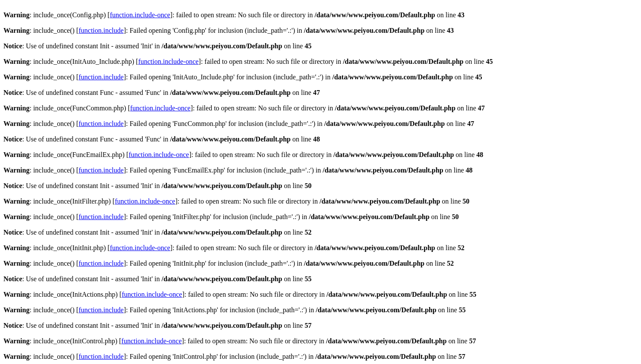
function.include (101, 30)
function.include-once (140, 15)
